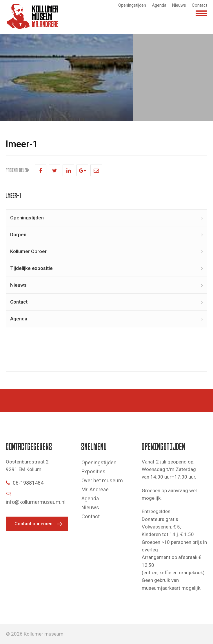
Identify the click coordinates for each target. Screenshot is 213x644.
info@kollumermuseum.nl (36, 498)
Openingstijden (132, 5)
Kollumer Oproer (28, 251)
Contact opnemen (33, 524)
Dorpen (18, 234)
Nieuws (179, 5)
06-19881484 (25, 483)
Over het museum (102, 480)
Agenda (159, 5)
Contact (200, 5)
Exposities (93, 471)
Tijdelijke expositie (31, 268)
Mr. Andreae (95, 489)
